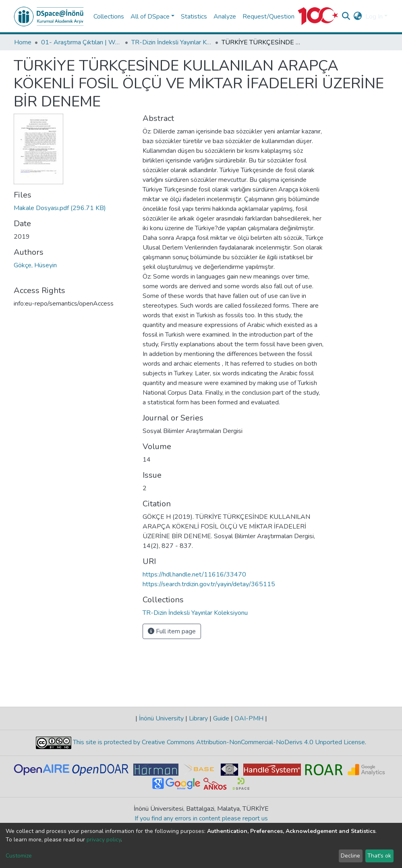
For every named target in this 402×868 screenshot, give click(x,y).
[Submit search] (346, 17)
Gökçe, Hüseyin (35, 265)
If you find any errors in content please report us (201, 818)
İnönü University (161, 718)
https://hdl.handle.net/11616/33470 (194, 575)
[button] (358, 17)
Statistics (194, 17)
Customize (19, 856)
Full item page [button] (172, 631)
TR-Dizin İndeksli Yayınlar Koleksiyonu (172, 42)
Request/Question (268, 17)
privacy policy (104, 840)
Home (23, 42)
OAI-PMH (249, 718)
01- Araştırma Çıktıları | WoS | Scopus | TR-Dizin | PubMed (81, 42)
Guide (221, 718)
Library (198, 718)
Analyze (225, 17)
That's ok (379, 856)
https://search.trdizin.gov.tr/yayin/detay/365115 (209, 584)
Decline (350, 856)
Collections (109, 17)
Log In (374, 17)
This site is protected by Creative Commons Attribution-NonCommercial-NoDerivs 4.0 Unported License (218, 742)
